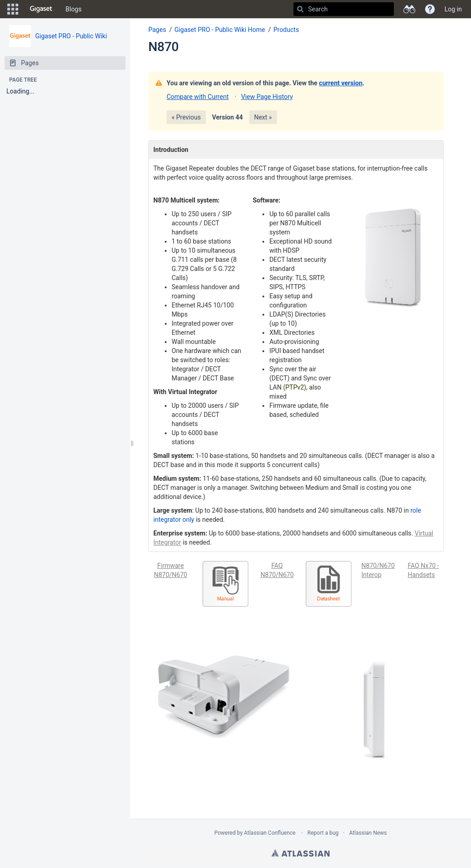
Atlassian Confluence (270, 833)
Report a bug (323, 833)
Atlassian (301, 853)
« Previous (186, 117)
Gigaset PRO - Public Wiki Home (220, 30)
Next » (263, 117)
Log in (453, 9)
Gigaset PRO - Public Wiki (71, 36)
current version (341, 83)
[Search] (300, 9)
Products (286, 30)
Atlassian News (368, 833)
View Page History (267, 97)
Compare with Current (198, 97)
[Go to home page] (41, 9)
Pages (157, 30)
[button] (13, 9)
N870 (164, 47)
